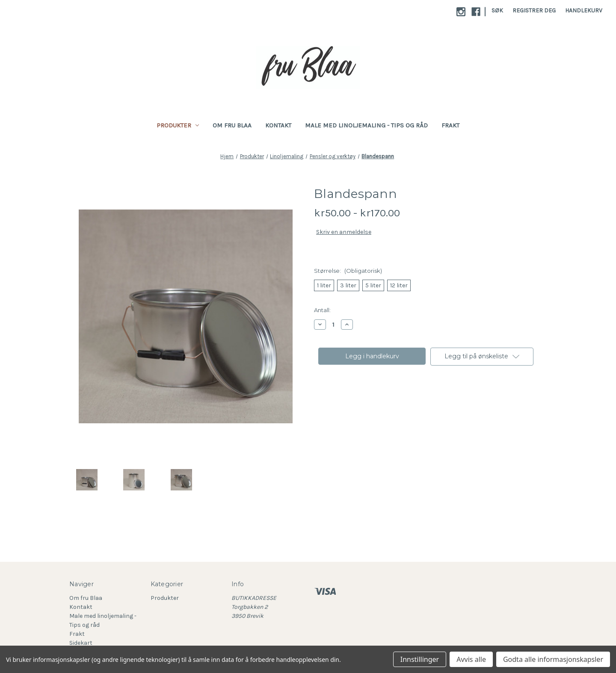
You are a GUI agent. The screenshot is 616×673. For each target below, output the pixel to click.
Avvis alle (471, 659)
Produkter (178, 125)
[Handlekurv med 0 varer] (584, 10)
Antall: (322, 310)
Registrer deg (534, 10)
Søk (497, 10)
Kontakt (278, 125)
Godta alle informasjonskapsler (553, 659)
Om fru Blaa (232, 125)
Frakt (450, 125)
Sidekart (81, 643)
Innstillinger (420, 659)
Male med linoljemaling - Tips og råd (366, 125)
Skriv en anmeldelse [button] (344, 232)
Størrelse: (348, 271)
